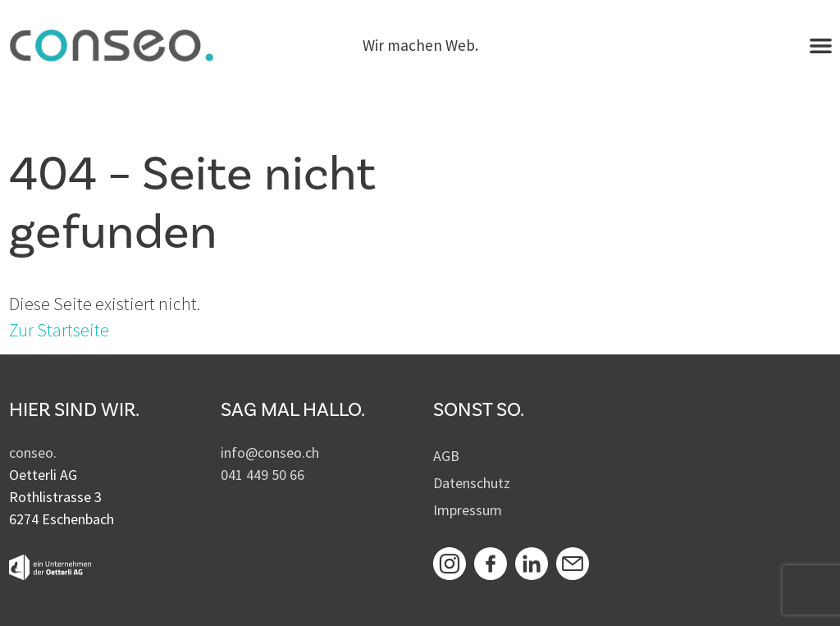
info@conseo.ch (270, 452)
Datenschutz (472, 483)
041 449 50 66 (262, 475)
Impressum (468, 510)
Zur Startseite (59, 330)
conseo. (33, 452)
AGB (446, 456)
